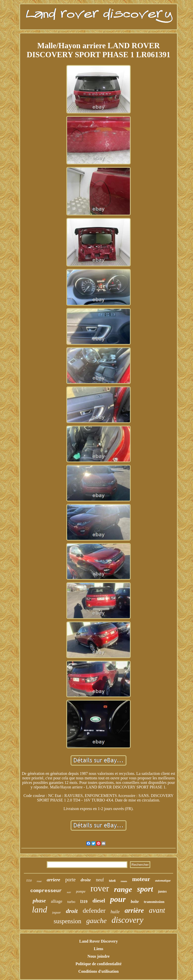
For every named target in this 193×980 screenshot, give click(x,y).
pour (118, 899)
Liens (98, 949)
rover (100, 888)
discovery (127, 920)
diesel (99, 901)
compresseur (46, 891)
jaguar (57, 912)
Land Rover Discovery (98, 941)
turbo (71, 902)
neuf (100, 880)
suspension (67, 921)
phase (39, 901)
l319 (84, 902)
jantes (162, 891)
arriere (54, 880)
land (39, 910)
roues (124, 881)
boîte (135, 902)
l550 (29, 881)
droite (86, 880)
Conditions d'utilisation (99, 971)
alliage (57, 901)
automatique (163, 881)
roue (39, 881)
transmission (154, 902)
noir (69, 892)
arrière (134, 910)
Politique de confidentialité (98, 964)
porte (70, 880)
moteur (141, 879)
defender (94, 911)
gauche (96, 921)
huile (115, 912)
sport (145, 889)
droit (72, 911)
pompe (81, 891)
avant (157, 910)
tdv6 (112, 881)
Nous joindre (99, 956)
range (123, 889)
